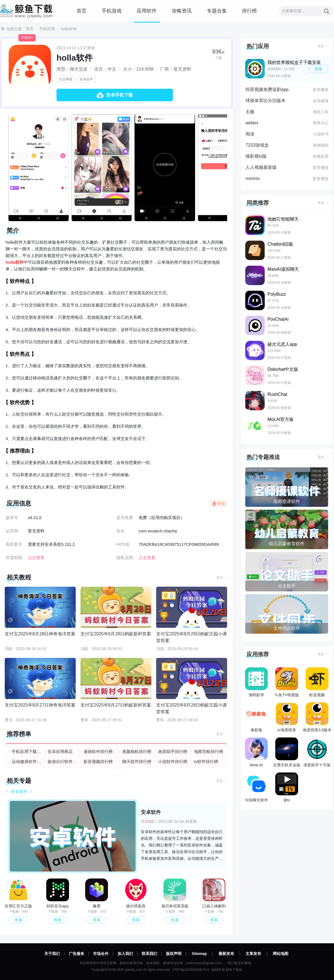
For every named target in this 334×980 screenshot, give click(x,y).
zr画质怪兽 (287, 717)
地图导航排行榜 (209, 751)
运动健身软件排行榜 (27, 761)
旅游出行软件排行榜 (62, 761)
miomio (253, 178)
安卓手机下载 (119, 95)
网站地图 (281, 954)
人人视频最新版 (261, 167)
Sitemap (199, 954)
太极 (250, 112)
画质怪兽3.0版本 (317, 717)
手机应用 (47, 29)
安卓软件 (86, 79)
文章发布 (253, 954)
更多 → (222, 577)
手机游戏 (112, 11)
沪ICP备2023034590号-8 (191, 970)
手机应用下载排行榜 (27, 751)
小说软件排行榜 (173, 761)
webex (252, 123)
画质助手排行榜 (173, 751)
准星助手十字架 (317, 752)
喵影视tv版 (256, 156)
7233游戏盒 (257, 145)
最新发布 (226, 954)
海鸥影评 (256, 682)
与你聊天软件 (256, 787)
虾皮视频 (317, 682)
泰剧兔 (256, 717)
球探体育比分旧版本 (266, 101)
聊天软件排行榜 (137, 761)
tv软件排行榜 (206, 761)
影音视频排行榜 (98, 761)
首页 (82, 11)
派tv (287, 787)
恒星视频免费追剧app (267, 89)
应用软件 (147, 11)
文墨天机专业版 (287, 752)
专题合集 (217, 11)
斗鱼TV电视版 (287, 682)
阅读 (250, 134)
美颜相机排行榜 (137, 751)
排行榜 (249, 11)
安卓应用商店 (60, 751)
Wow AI (256, 752)
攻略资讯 (182, 11)
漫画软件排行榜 (98, 751)
